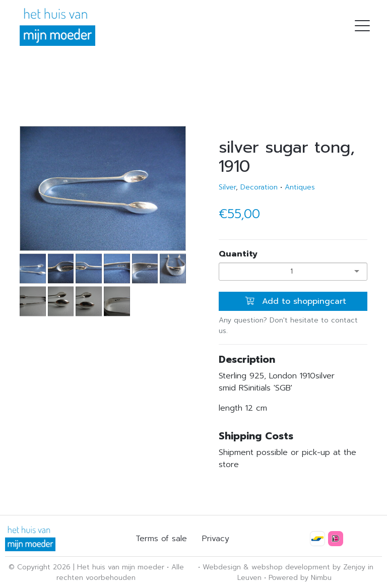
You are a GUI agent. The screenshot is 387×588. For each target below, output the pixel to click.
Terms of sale (161, 539)
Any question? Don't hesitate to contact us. (288, 325)
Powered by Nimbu (300, 578)
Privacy (216, 539)
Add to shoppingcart (296, 301)
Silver (227, 187)
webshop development (291, 567)
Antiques (300, 187)
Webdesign (222, 567)
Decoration (259, 187)
